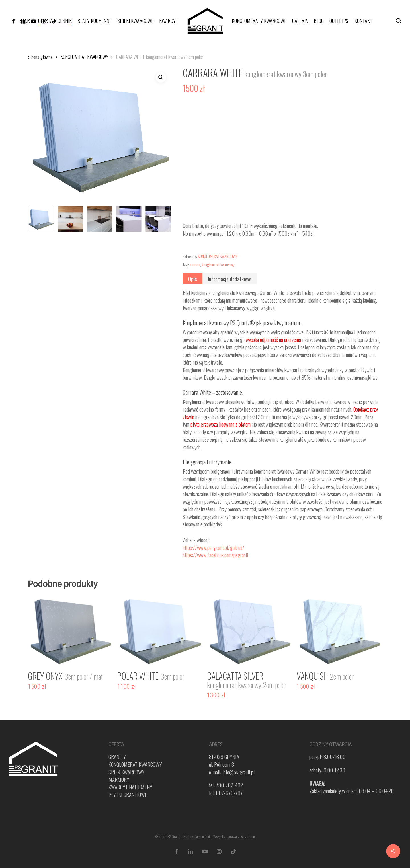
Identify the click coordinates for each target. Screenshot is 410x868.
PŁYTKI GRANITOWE (128, 794)
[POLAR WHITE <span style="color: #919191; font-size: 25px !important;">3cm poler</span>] (160, 630)
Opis (193, 279)
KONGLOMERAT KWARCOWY (84, 57)
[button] (161, 77)
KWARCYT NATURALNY (130, 787)
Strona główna (40, 57)
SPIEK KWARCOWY (127, 772)
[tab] (193, 279)
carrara (195, 265)
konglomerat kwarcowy (218, 265)
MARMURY (119, 779)
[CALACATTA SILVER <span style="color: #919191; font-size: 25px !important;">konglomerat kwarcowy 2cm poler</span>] (250, 630)
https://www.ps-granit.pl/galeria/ (214, 547)
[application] (283, 160)
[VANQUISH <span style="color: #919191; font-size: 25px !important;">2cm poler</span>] (339, 630)
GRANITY (117, 756)
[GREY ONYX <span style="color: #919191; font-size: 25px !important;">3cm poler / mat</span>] (70, 630)
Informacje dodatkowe (230, 279)
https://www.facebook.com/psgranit (216, 555)
